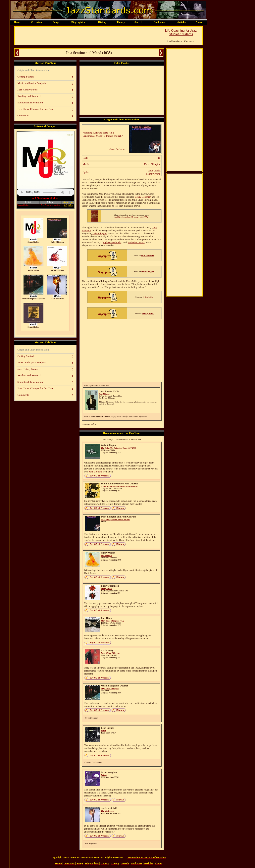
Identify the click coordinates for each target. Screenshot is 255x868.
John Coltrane (96, 472)
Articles (182, 22)
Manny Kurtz (153, 174)
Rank (85, 158)
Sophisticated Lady (112, 243)
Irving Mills (154, 170)
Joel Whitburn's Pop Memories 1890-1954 (131, 217)
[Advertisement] (87, 36)
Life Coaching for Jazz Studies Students (181, 32)
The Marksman (107, 811)
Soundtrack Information (30, 103)
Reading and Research (29, 96)
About (199, 22)
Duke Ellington (152, 164)
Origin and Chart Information (33, 70)
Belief (103, 731)
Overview (37, 22)
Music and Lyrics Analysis (32, 83)
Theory (121, 22)
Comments (23, 115)
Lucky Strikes (107, 589)
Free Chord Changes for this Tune (36, 109)
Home (17, 22)
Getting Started (26, 77)
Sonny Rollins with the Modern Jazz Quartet (119, 486)
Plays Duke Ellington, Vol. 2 (113, 621)
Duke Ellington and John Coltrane (115, 519)
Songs (56, 22)
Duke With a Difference (111, 653)
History (102, 22)
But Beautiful (107, 555)
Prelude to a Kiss (136, 243)
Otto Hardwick (148, 255)
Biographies (78, 22)
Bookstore (159, 22)
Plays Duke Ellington (110, 688)
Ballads (104, 775)
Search (138, 22)
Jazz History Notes (28, 90)
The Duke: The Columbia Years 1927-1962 (119, 448)
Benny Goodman (143, 197)
